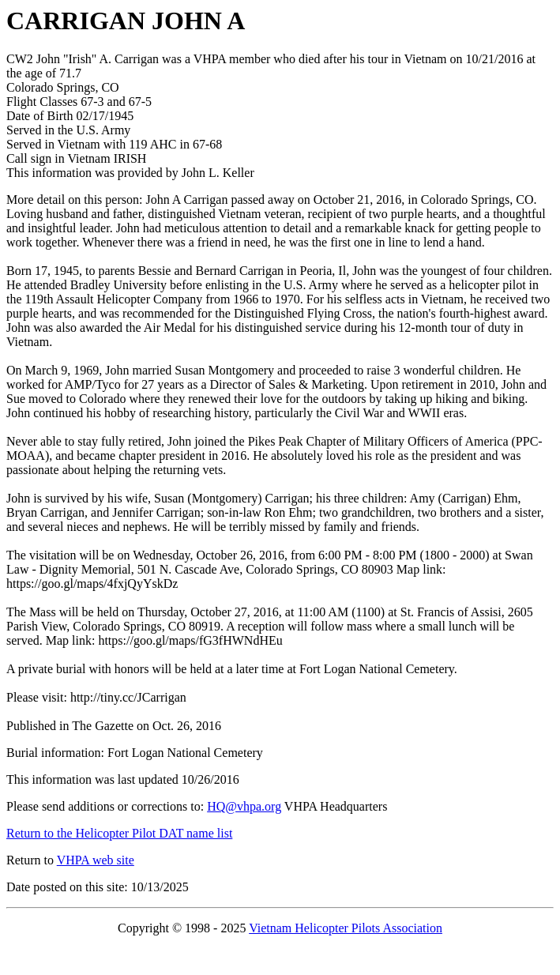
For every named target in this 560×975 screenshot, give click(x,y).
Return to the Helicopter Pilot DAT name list (119, 833)
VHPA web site (96, 860)
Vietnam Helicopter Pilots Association (346, 928)
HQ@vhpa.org (244, 806)
